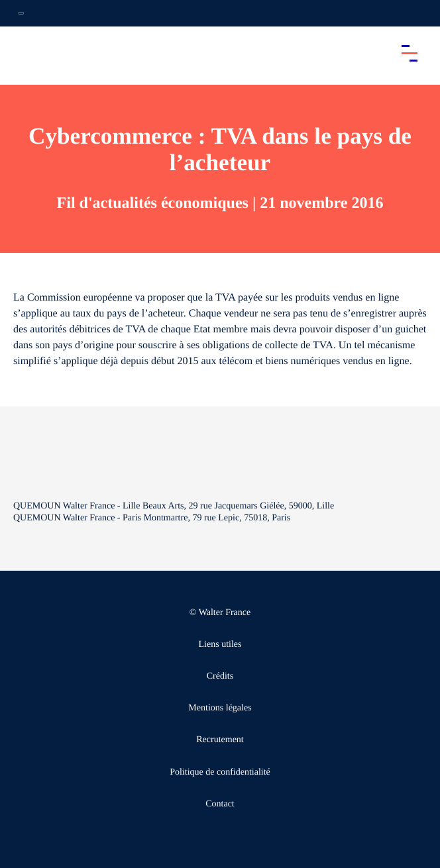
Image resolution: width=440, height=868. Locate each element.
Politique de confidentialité (220, 772)
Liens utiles (220, 645)
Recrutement (220, 740)
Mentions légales (220, 708)
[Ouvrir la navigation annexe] (21, 13)
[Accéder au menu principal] (410, 53)
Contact (220, 804)
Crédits (220, 676)
